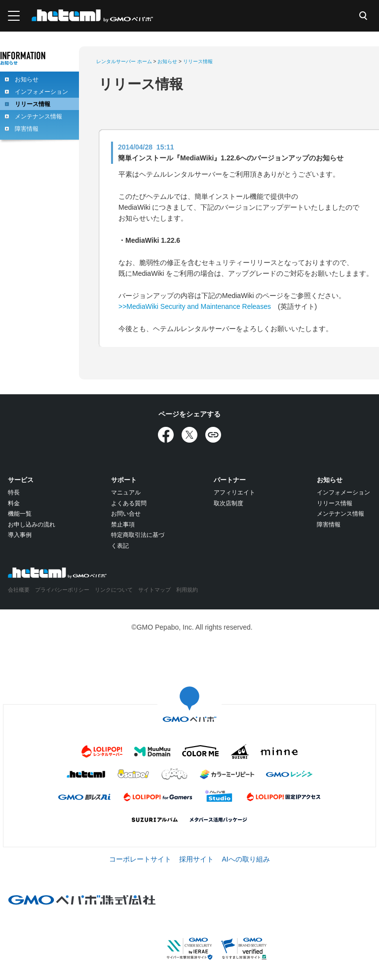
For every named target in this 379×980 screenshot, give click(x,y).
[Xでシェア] (189, 435)
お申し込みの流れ (32, 525)
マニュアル (126, 492)
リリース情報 (33, 104)
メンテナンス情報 (38, 116)
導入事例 (20, 535)
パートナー (230, 480)
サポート (124, 480)
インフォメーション (41, 92)
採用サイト (196, 859)
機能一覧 (20, 514)
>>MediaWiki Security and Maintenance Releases (195, 306)
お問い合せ (126, 514)
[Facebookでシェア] (166, 435)
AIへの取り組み (246, 859)
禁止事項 (123, 525)
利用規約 (187, 590)
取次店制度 (228, 503)
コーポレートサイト (140, 859)
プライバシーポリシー (62, 590)
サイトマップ (154, 590)
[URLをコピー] (213, 435)
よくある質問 (129, 503)
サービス (21, 480)
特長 (14, 492)
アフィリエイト (234, 492)
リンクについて (114, 590)
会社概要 (19, 590)
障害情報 (27, 129)
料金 (14, 503)
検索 (363, 16)
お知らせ (27, 79)
